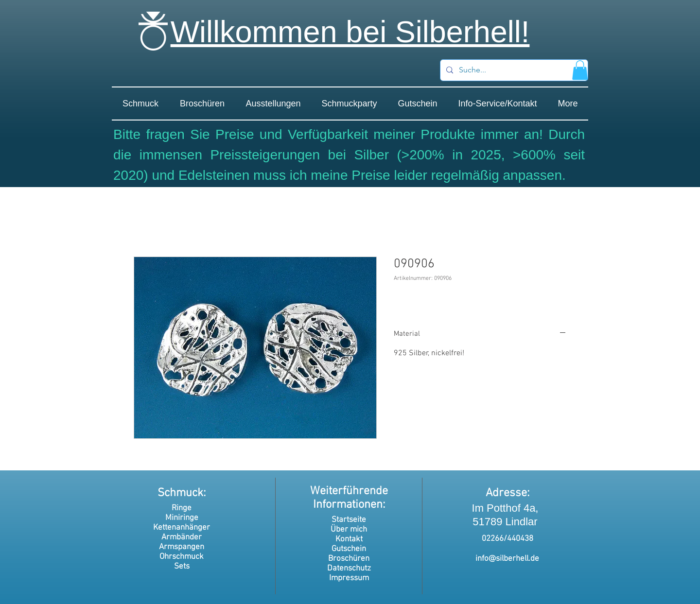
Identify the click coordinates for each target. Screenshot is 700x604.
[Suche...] (513, 70)
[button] (580, 70)
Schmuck (180, 493)
